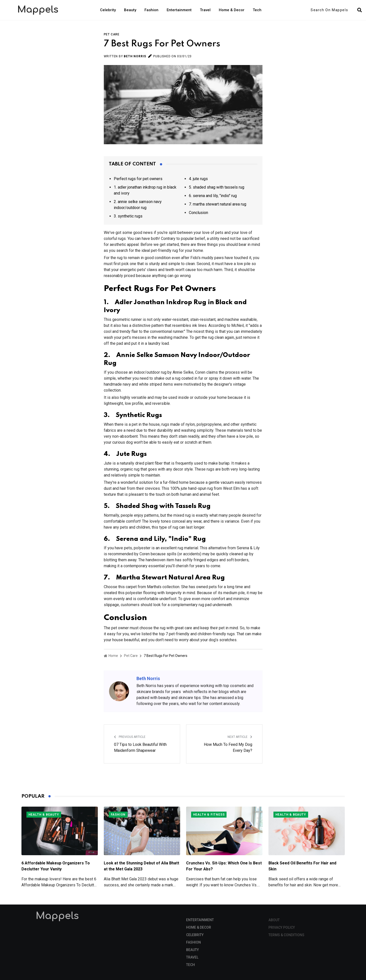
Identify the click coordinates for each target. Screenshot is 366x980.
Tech (257, 10)
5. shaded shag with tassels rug (217, 187)
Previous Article (130, 737)
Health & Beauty (44, 815)
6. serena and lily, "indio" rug (213, 196)
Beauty (130, 10)
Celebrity (108, 10)
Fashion (151, 10)
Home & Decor (232, 10)
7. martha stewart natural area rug (218, 204)
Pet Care (112, 34)
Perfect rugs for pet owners (138, 179)
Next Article (240, 737)
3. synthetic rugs (128, 216)
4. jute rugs (198, 179)
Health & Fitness (209, 815)
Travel (205, 10)
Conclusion (198, 213)
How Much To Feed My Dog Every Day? (228, 747)
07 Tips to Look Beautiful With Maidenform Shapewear (140, 747)
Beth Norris (135, 56)
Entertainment (179, 10)
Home (111, 656)
